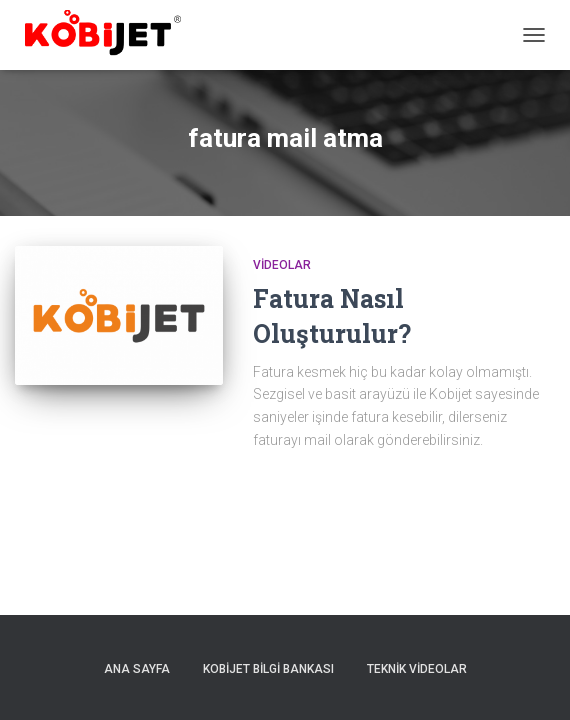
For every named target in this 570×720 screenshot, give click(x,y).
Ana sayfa (137, 669)
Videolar (282, 265)
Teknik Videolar (417, 669)
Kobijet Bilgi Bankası (268, 669)
